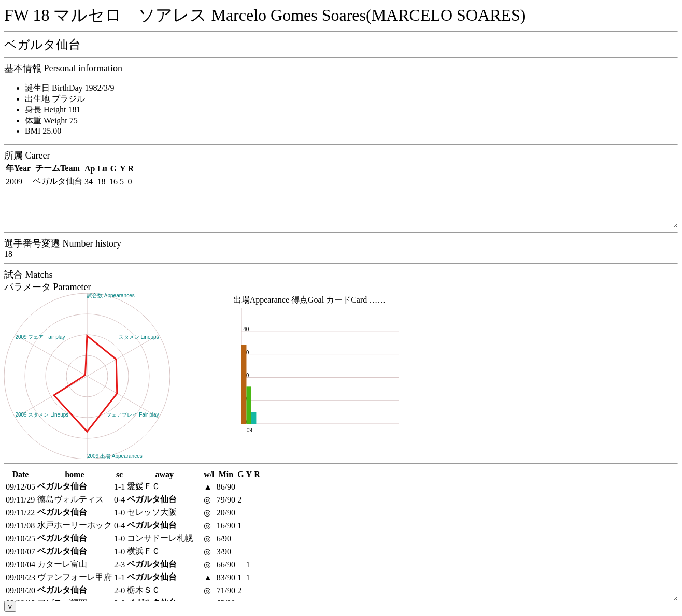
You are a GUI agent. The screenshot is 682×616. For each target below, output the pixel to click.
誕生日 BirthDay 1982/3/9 (69, 88)
